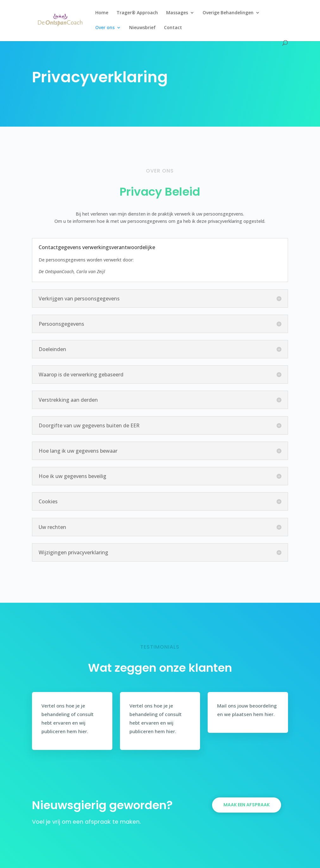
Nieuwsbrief (142, 28)
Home (102, 13)
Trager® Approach (137, 13)
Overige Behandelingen (228, 13)
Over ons (105, 28)
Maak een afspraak (247, 805)
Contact (173, 28)
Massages (177, 13)
